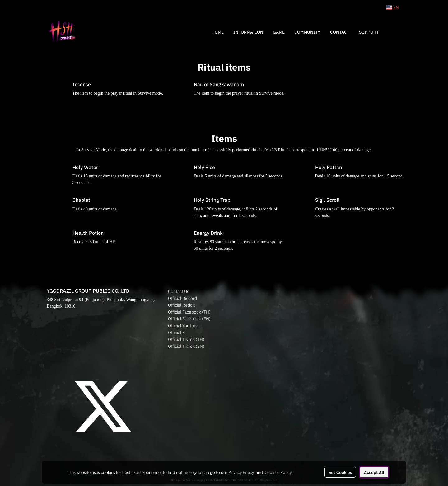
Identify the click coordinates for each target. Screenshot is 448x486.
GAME (279, 32)
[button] (393, 32)
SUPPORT (369, 32)
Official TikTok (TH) (186, 339)
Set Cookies (340, 472)
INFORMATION (248, 32)
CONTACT (340, 32)
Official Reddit (182, 305)
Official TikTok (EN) (186, 346)
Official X (176, 333)
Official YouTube (183, 326)
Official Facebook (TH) (189, 312)
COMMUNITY (307, 32)
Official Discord (182, 298)
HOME (218, 32)
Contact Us (179, 291)
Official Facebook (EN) (189, 319)
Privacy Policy (241, 472)
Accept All (374, 472)
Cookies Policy (278, 472)
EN (393, 7)
